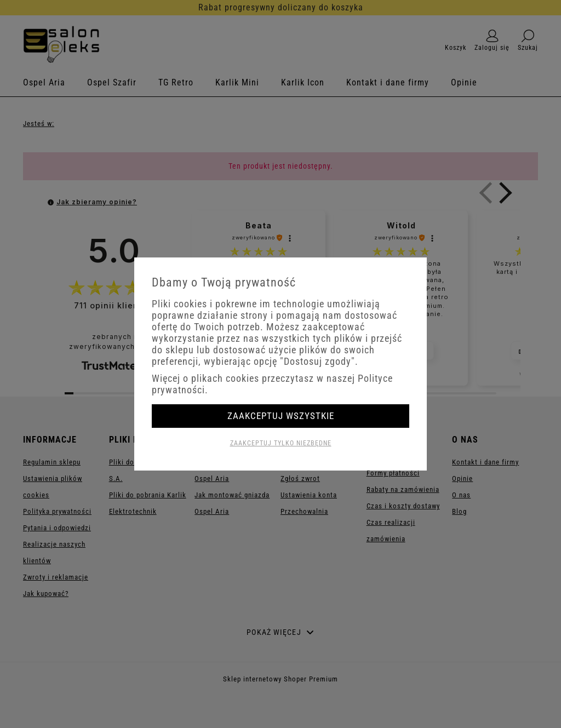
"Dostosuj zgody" (317, 361)
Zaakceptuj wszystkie (281, 416)
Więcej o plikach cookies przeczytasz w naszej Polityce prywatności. (272, 384)
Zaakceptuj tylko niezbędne (281, 443)
